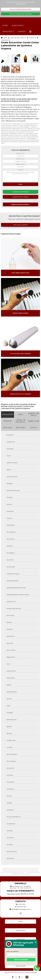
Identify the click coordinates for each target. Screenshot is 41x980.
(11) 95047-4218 (21, 907)
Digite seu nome (21, 153)
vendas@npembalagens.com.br (21, 909)
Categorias (13, 38)
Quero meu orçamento (20, 225)
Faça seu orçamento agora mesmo (20, 9)
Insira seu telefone (13, 952)
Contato (22, 32)
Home (5, 25)
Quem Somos (18, 25)
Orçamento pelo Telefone (20, 197)
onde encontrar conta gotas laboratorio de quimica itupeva (5, 40)
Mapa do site (20, 966)
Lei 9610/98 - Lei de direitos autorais (21, 874)
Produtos (7, 32)
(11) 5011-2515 (20, 904)
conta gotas (23, 38)
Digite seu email (20, 159)
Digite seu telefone (20, 164)
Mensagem (21, 170)
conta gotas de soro (33, 38)
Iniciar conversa (21, 960)
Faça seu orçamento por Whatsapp (21, 14)
